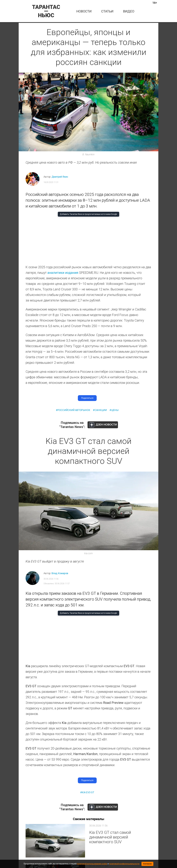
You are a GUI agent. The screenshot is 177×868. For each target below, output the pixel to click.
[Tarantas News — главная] (46, 11)
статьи (107, 11)
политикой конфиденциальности (124, 864)
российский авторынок (74, 410)
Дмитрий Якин (60, 177)
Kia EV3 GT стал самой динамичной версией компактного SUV (110, 837)
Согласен (147, 864)
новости (84, 11)
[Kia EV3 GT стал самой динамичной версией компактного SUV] (55, 841)
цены (115, 410)
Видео (129, 11)
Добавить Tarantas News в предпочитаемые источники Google (88, 214)
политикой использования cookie (92, 864)
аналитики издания (63, 273)
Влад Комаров (60, 573)
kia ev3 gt (88, 792)
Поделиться (87, 398)
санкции (101, 410)
